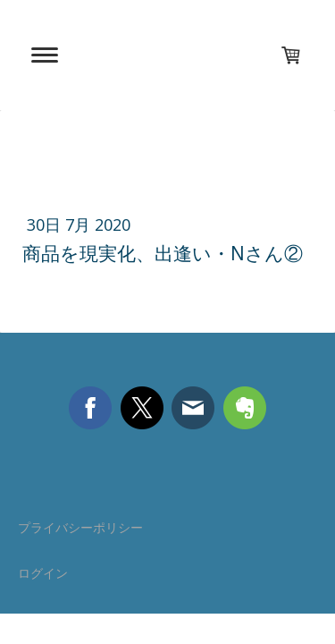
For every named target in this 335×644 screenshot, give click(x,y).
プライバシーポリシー (80, 527)
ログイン (43, 573)
